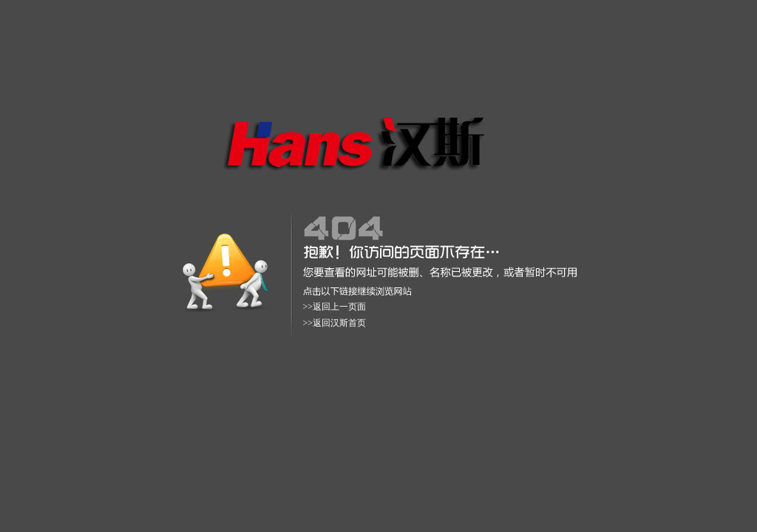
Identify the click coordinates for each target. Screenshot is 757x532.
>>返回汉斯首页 (335, 323)
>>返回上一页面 (335, 307)
